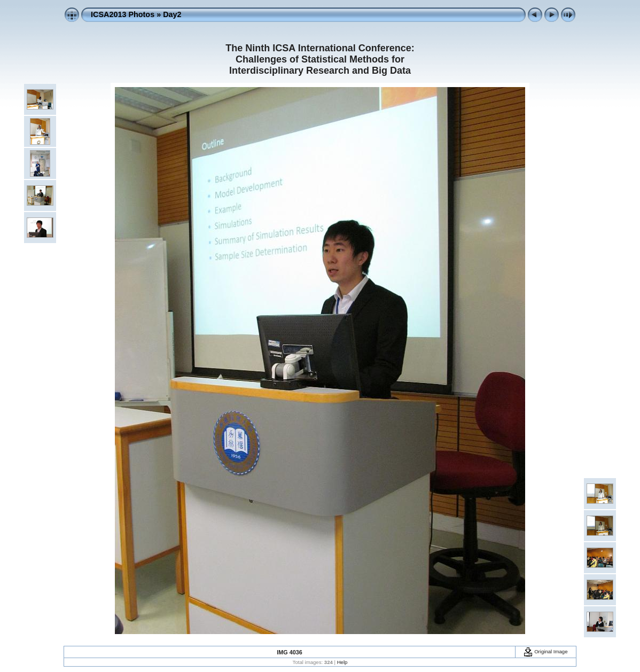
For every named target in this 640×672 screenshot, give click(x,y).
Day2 (172, 14)
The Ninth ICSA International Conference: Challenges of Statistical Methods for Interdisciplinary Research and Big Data (320, 59)
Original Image (545, 651)
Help (342, 662)
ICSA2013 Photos (123, 14)
